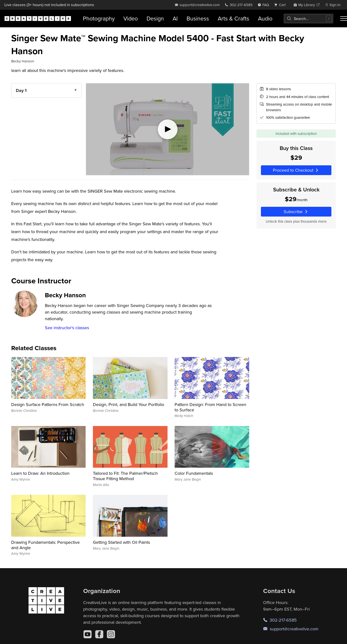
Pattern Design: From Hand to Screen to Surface (210, 407)
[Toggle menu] (344, 19)
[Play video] (168, 129)
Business (198, 18)
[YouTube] (88, 634)
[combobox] (308, 19)
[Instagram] (111, 634)
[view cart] (281, 5)
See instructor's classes (67, 328)
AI (175, 18)
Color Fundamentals (194, 473)
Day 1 (21, 90)
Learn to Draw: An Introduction (40, 473)
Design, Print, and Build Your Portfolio (129, 404)
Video (131, 18)
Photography (99, 18)
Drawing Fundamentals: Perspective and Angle (45, 545)
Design (155, 18)
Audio (265, 18)
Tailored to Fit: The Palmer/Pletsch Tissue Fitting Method (125, 476)
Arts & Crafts (233, 18)
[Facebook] (99, 634)
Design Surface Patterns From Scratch (48, 404)
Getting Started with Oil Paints (121, 542)
